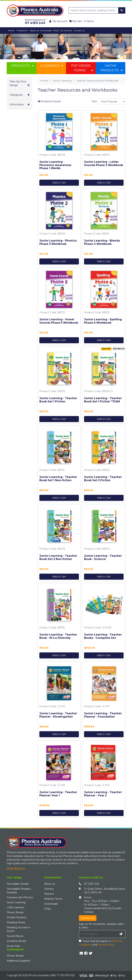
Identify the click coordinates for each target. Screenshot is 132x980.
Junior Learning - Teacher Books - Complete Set (103, 636)
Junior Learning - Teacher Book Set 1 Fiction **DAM (103, 400)
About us (50, 884)
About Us (34, 30)
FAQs (47, 909)
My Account (66, 30)
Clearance (52, 66)
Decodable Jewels (18, 884)
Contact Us (79, 30)
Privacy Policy (106, 945)
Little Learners (16, 907)
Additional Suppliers (19, 961)
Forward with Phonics (20, 897)
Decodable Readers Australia (19, 891)
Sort (94, 101)
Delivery (49, 889)
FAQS (56, 30)
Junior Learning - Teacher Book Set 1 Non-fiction (58, 479)
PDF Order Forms (82, 68)
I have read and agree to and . (100, 943)
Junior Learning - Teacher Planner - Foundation (103, 715)
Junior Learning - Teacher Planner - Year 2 (103, 794)
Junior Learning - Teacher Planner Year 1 (58, 794)
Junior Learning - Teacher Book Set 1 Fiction (58, 400)
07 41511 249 (92, 884)
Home (11, 30)
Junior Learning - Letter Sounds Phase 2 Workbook (104, 163)
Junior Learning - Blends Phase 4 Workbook (102, 242)
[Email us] (81, 953)
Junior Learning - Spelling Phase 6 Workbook (103, 321)
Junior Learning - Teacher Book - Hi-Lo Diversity (58, 636)
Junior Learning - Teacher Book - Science (103, 557)
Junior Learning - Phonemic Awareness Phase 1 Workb (55, 165)
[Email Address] (98, 934)
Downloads (46, 30)
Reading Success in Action (19, 929)
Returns (49, 894)
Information (17, 104)
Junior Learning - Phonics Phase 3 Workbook (58, 242)
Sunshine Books (16, 941)
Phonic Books (15, 912)
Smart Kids (13, 946)
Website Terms (53, 899)
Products (22, 30)
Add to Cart (59, 183)
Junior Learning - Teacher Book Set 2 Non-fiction (58, 557)
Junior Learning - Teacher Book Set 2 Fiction (103, 479)
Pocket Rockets (17, 917)
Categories (16, 95)
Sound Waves (15, 936)
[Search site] (122, 10)
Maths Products (111, 68)
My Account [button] (58, 21)
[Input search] (94, 10)
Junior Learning (16, 902)
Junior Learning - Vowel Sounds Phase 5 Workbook (59, 321)
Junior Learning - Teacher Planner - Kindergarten (58, 715)
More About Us (16, 868)
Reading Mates (16, 922)
